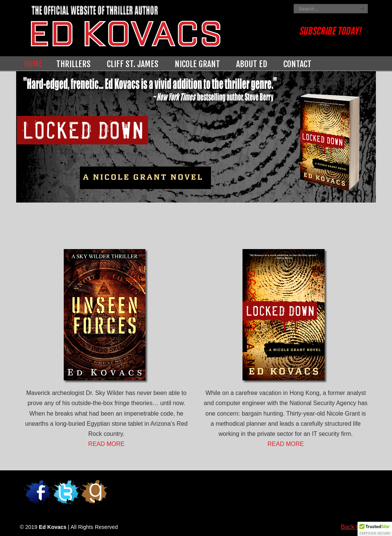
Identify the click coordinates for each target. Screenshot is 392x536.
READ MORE (106, 444)
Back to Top (357, 527)
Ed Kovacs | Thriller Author (155, 26)
